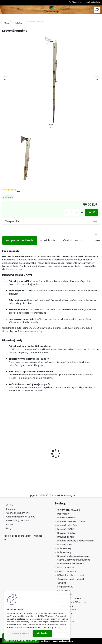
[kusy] (72, 212)
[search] (97, 10)
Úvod (7, 23)
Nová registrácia (93, 2)
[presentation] (5, 79)
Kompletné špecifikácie (20, 240)
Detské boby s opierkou (67, 462)
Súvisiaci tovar (74, 240)
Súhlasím (42, 633)
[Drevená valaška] (51, 79)
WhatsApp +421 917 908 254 (21, 641)
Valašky (18, 23)
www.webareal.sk (63, 641)
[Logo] (51, 10)
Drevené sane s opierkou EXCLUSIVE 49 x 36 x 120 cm (24, 462)
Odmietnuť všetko (20, 634)
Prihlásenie (76, 2)
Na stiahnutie (48, 240)
